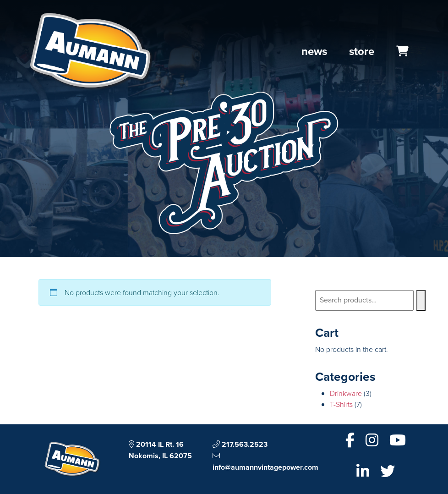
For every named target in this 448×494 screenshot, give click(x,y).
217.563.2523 (240, 444)
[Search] (421, 300)
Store (362, 51)
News (314, 51)
